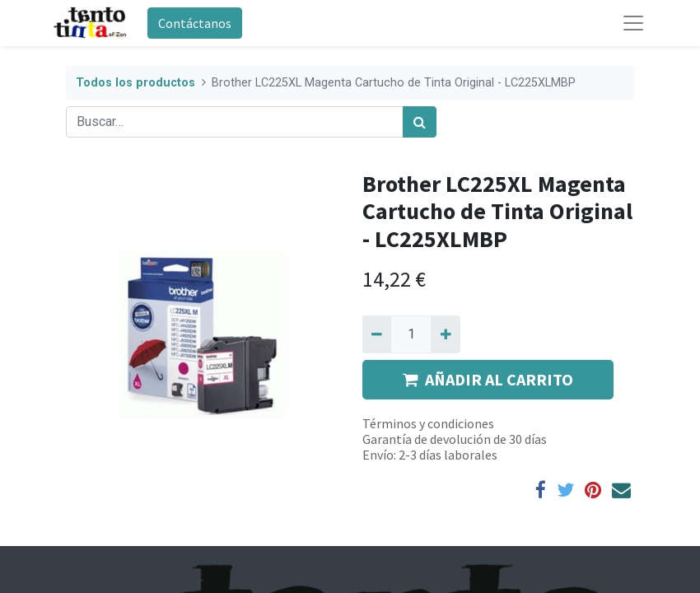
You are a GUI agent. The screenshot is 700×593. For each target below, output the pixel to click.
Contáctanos (195, 23)
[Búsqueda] (420, 122)
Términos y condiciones (428, 423)
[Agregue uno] (445, 334)
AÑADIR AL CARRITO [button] (488, 379)
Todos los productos (135, 83)
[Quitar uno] (377, 334)
